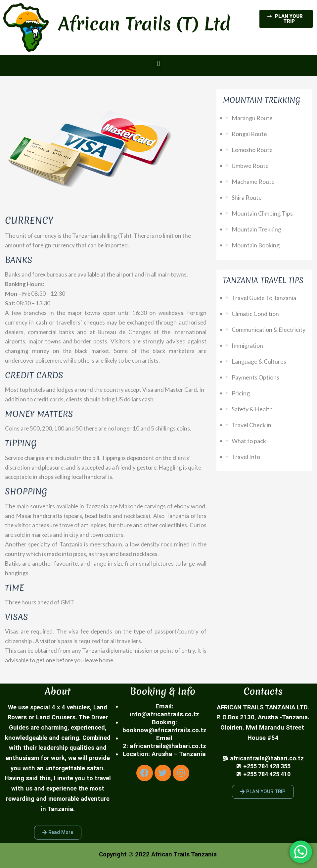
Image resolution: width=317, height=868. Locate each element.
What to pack (249, 441)
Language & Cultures (259, 361)
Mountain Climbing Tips (262, 213)
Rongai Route (249, 134)
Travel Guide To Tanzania (264, 298)
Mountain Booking (256, 245)
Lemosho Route (252, 150)
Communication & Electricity (269, 330)
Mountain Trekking (256, 229)
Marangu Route (252, 118)
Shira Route (247, 197)
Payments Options (255, 377)
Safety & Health (252, 409)
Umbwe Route (250, 166)
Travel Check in (251, 425)
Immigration (247, 345)
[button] (158, 64)
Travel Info (246, 457)
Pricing (241, 393)
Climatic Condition (255, 314)
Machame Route (253, 181)
